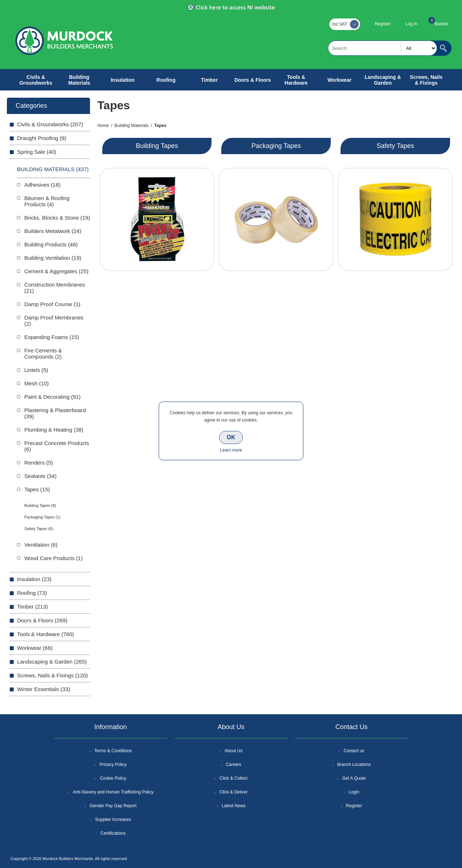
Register (383, 24)
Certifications (113, 833)
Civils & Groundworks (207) (50, 124)
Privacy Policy (113, 765)
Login (354, 792)
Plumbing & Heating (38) (54, 430)
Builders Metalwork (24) (53, 231)
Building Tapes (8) (40, 505)
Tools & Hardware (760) (46, 634)
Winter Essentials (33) (44, 689)
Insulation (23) (34, 579)
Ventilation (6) (41, 545)
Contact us (354, 751)
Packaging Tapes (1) (42, 517)
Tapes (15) (37, 489)
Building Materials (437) (53, 169)
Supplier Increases (113, 820)
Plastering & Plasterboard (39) (55, 413)
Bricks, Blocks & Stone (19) (57, 218)
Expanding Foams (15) (52, 337)
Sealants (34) (40, 476)
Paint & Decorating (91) (52, 397)
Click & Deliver (234, 792)
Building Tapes (157, 146)
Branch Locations (354, 765)
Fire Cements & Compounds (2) (43, 353)
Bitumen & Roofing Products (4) (47, 201)
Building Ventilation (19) (53, 258)
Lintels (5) (36, 370)
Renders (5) (38, 463)
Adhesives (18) (42, 185)
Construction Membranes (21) (55, 288)
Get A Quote (354, 778)
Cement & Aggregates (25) (56, 271)
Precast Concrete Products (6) (57, 446)
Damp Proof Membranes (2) (54, 321)
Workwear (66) (35, 648)
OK (231, 437)
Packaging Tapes (276, 146)
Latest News (234, 806)
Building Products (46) (51, 244)
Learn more (231, 450)
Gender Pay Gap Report (113, 806)
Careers (234, 765)
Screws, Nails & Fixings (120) (52, 675)
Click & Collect (233, 778)
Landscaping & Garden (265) (52, 662)
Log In (411, 24)
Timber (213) (32, 607)
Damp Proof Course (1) (52, 304)
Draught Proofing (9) (42, 138)
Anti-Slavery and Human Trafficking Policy (113, 792)
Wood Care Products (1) (53, 558)
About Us (233, 751)
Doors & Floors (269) (42, 620)
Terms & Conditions (113, 751)
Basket (441, 24)
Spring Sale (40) (37, 152)
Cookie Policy (113, 778)
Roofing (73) (32, 593)
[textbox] (382, 48)
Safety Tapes (395, 146)
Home (103, 126)
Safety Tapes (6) (39, 529)
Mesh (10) (37, 383)
